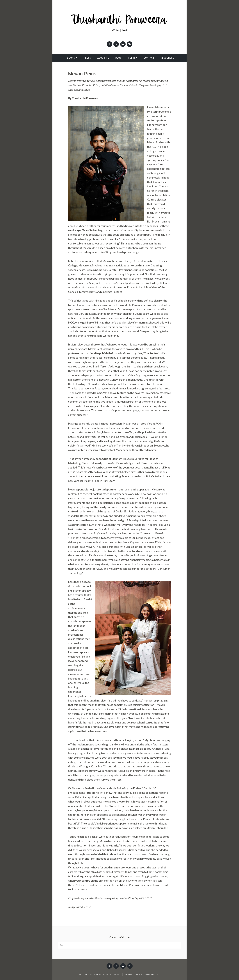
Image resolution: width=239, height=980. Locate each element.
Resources (167, 58)
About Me (103, 58)
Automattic (152, 974)
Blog (119, 58)
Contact (149, 58)
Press (87, 58)
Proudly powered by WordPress (100, 974)
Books (71, 58)
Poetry (133, 58)
